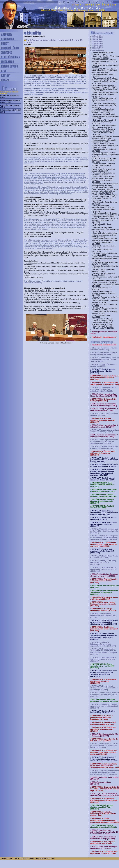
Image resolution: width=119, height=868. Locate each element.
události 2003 (97, 45)
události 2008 (97, 36)
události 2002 (97, 47)
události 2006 (97, 40)
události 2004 (97, 43)
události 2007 (97, 38)
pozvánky (96, 49)
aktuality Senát (98, 51)
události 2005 (97, 42)
